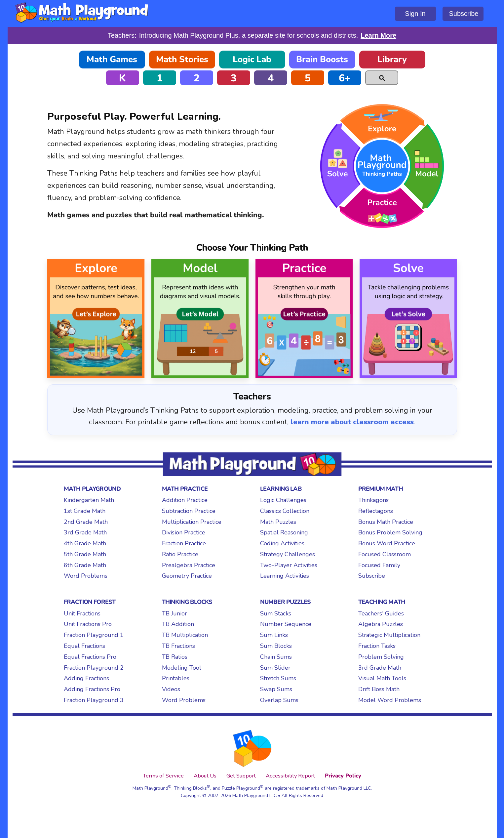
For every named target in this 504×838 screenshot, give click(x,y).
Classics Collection (285, 511)
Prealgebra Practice (189, 565)
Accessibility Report (290, 776)
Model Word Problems (390, 700)
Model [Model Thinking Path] (425, 164)
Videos (171, 689)
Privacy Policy (343, 776)
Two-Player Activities (289, 565)
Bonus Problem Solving (390, 532)
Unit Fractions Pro (88, 624)
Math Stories (182, 59)
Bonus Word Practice (387, 543)
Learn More (378, 35)
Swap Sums (276, 689)
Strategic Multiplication (389, 635)
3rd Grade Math (85, 532)
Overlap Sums (279, 700)
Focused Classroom (385, 554)
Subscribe (464, 14)
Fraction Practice (184, 543)
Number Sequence (286, 624)
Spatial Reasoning (284, 532)
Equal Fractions (84, 646)
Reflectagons (376, 511)
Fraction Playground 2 (94, 668)
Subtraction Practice (189, 511)
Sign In (415, 14)
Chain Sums (276, 657)
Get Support (241, 776)
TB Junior (174, 613)
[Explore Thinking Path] (96, 318)
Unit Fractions (82, 613)
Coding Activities (282, 543)
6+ (345, 78)
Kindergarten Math (89, 500)
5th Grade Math (85, 554)
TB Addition (178, 624)
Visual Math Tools (382, 678)
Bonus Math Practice (386, 522)
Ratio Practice (180, 554)
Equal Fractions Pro (90, 657)
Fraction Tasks (377, 646)
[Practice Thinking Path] (304, 318)
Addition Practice (185, 500)
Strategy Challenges (288, 554)
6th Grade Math (85, 565)
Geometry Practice (187, 576)
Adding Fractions (86, 678)
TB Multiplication (185, 635)
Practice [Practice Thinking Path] (382, 211)
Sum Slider (275, 668)
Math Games (112, 59)
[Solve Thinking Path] (408, 318)
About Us (205, 776)
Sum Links (274, 635)
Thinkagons (373, 500)
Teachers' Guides (381, 613)
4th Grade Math (85, 543)
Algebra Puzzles (381, 624)
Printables (176, 678)
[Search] (382, 78)
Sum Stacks (276, 613)
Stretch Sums (278, 678)
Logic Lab (252, 59)
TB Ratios (175, 657)
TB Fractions (178, 646)
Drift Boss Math (379, 689)
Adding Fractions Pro (92, 689)
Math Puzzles (278, 522)
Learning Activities (285, 576)
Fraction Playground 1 (94, 635)
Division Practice (184, 532)
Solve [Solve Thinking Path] (339, 164)
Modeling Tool (182, 668)
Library (392, 59)
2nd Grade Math (86, 522)
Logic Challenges (283, 500)
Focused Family (379, 565)
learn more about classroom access (352, 422)
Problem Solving (381, 657)
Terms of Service (163, 776)
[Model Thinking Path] (200, 318)
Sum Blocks (276, 646)
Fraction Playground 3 (94, 700)
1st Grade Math (85, 511)
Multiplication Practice (192, 522)
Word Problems (86, 576)
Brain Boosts (322, 59)
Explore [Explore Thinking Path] (382, 123)
